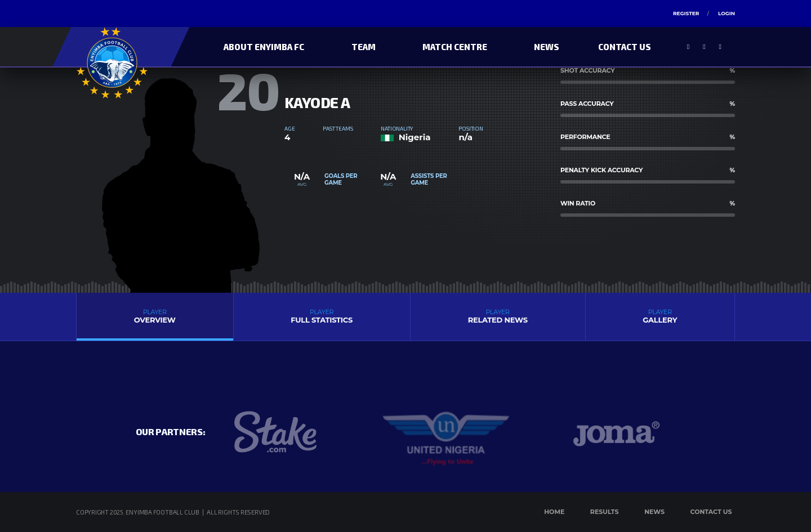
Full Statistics (322, 316)
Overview (155, 316)
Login (727, 13)
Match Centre (455, 47)
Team (364, 47)
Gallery (660, 316)
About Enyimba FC (264, 47)
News (547, 47)
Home (554, 512)
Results (605, 512)
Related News (498, 316)
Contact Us (625, 47)
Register (686, 13)
